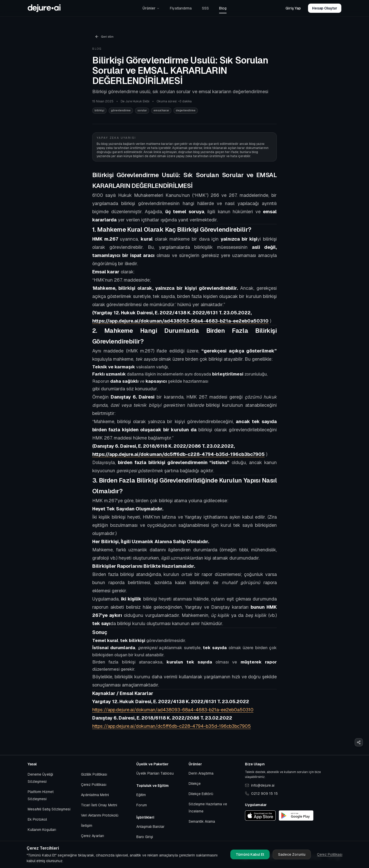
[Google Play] (296, 816)
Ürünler (151, 8)
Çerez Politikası (330, 854)
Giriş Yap (293, 8)
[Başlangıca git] (44, 8)
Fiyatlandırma (181, 8)
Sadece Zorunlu (292, 854)
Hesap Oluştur (325, 8)
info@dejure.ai (260, 785)
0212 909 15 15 (261, 794)
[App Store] (260, 816)
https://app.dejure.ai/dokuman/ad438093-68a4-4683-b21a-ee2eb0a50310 (173, 710)
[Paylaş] (359, 742)
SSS (205, 8)
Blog (223, 8)
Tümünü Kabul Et (250, 854)
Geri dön (104, 37)
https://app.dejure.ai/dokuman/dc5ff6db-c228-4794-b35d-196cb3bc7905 (172, 726)
